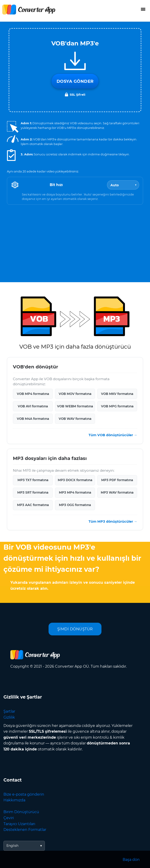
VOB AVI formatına (33, 406)
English (12, 846)
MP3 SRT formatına (33, 492)
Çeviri (9, 818)
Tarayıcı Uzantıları (19, 824)
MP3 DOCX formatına (75, 480)
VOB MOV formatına (75, 394)
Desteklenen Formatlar (25, 830)
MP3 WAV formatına (117, 492)
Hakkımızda (14, 800)
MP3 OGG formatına (75, 505)
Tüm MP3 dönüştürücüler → (113, 521)
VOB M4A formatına (33, 419)
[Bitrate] (123, 185)
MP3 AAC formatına (33, 505)
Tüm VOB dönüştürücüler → (113, 435)
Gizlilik (9, 717)
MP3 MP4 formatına (75, 492)
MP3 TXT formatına (33, 480)
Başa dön (131, 860)
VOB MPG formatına (117, 406)
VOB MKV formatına (117, 394)
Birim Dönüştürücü (21, 812)
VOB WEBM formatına (75, 406)
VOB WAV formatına (75, 419)
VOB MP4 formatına (33, 394)
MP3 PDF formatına (117, 480)
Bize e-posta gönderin (24, 794)
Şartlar (9, 711)
